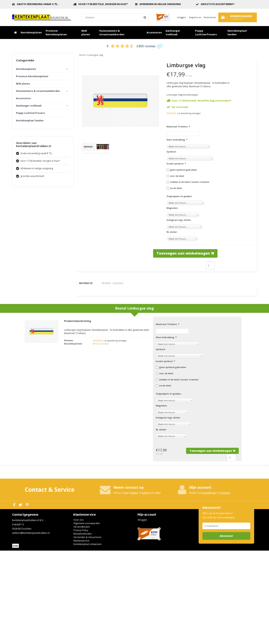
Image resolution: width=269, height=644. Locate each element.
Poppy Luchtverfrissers (206, 33)
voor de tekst (177, 176)
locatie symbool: (176, 164)
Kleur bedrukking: (177, 140)
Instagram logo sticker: (179, 220)
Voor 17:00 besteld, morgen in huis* (103, 4)
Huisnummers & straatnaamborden (112, 33)
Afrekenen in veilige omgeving (160, 4)
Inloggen (181, 17)
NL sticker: (172, 232)
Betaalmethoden (83, 627)
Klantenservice (81, 634)
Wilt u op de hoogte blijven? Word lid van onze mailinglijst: (219, 609)
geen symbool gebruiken (183, 170)
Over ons (78, 613)
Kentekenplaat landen (237, 33)
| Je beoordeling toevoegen (189, 113)
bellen (146, 586)
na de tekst (176, 188)
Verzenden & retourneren (87, 630)
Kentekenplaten (31, 32)
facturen (225, 586)
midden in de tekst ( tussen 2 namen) (190, 182)
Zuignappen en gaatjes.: (180, 196)
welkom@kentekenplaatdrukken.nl (31, 626)
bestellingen (209, 586)
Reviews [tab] (113, 283)
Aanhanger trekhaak (173, 33)
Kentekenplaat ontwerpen (88, 637)
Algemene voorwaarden (87, 616)
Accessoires (154, 32)
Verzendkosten (82, 620)
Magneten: (172, 208)
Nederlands (210, 17)
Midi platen (86, 33)
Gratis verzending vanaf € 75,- (38, 4)
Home (82, 55)
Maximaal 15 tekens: (178, 127)
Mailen (134, 586)
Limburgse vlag (95, 55)
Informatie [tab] (86, 283)
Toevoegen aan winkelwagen (185, 253)
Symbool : (172, 152)
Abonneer (226, 629)
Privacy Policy (81, 623)
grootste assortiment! (218, 4)
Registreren (195, 17)
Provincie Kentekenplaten (56, 33)
